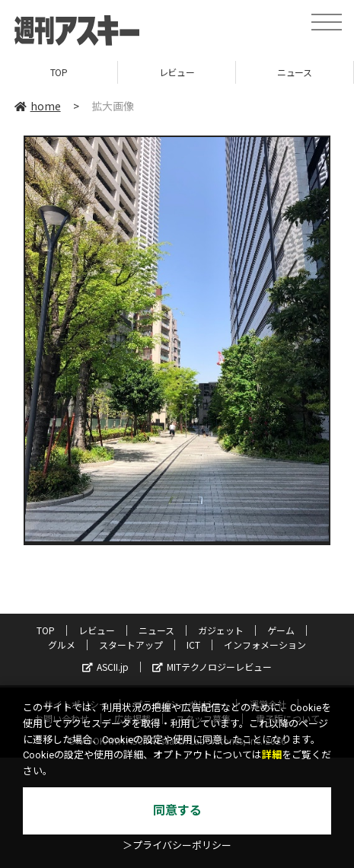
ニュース (294, 72)
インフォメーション (265, 645)
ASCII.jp (105, 667)
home (38, 106)
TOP (59, 72)
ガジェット (221, 630)
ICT (193, 645)
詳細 (272, 755)
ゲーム (281, 630)
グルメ (62, 645)
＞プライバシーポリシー (177, 846)
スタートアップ (131, 645)
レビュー (177, 72)
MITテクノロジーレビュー (212, 667)
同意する (177, 811)
